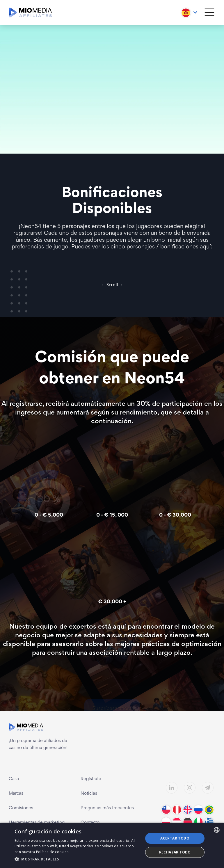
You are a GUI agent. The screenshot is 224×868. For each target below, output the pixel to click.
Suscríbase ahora (112, 690)
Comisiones (21, 808)
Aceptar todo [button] (175, 838)
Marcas (16, 794)
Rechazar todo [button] (175, 852)
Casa (14, 779)
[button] (190, 11)
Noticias (89, 794)
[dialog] (112, 845)
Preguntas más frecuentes (107, 808)
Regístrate (91, 779)
